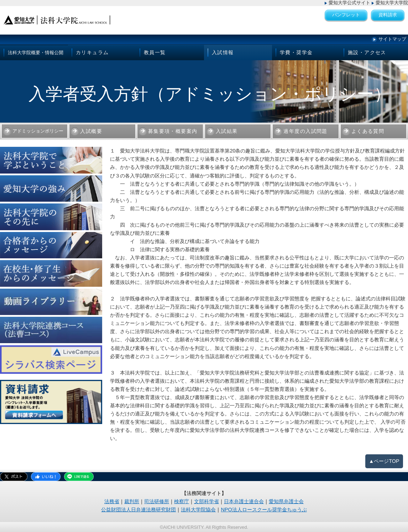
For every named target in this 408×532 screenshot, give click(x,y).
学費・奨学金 (296, 52)
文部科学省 (206, 501)
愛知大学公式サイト (349, 3)
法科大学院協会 (198, 510)
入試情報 (223, 52)
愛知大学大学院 (392, 3)
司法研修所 (157, 501)
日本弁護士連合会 (244, 501)
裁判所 (132, 501)
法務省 (112, 501)
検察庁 (182, 501)
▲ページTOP (384, 461)
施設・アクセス (367, 52)
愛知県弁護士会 (286, 501)
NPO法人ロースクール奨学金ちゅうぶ (264, 510)
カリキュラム (92, 52)
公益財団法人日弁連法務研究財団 (138, 510)
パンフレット (346, 15)
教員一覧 (155, 52)
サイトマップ (392, 39)
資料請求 (388, 15)
